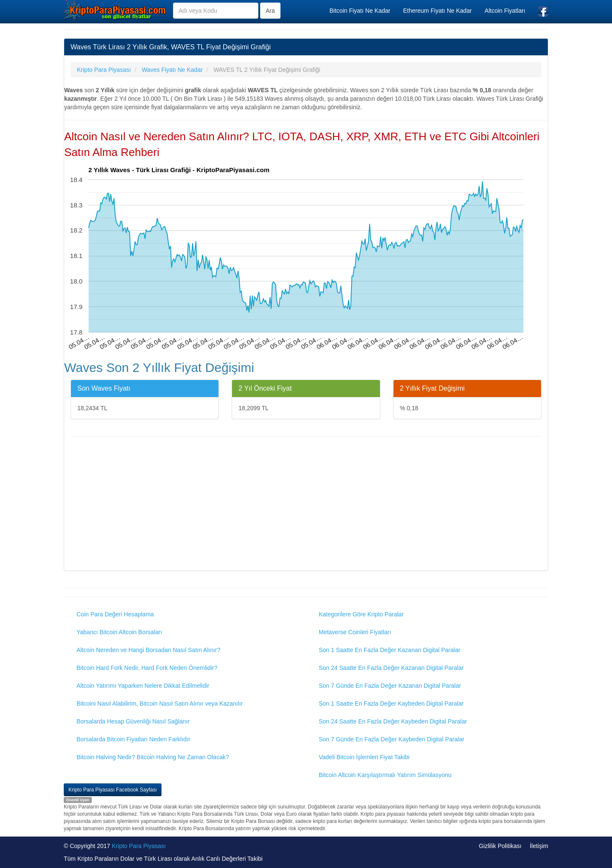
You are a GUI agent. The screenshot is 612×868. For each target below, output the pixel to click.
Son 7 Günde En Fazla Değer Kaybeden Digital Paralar (391, 739)
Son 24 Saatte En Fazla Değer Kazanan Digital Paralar (391, 668)
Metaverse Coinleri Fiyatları (355, 632)
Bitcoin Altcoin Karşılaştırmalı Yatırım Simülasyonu (385, 775)
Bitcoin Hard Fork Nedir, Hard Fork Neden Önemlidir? (147, 668)
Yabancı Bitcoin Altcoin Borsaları (119, 632)
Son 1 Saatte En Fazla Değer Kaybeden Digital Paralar (391, 703)
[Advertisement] (306, 505)
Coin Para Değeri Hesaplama (115, 614)
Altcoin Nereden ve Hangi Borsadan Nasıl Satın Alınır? (149, 650)
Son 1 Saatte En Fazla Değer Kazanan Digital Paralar (390, 650)
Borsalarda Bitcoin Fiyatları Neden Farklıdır (133, 739)
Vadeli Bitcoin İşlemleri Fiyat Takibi (364, 757)
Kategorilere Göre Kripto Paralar (361, 614)
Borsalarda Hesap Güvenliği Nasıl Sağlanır (133, 721)
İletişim (539, 846)
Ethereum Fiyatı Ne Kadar (437, 11)
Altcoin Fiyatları (505, 11)
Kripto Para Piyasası (139, 846)
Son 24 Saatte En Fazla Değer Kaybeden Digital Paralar (393, 721)
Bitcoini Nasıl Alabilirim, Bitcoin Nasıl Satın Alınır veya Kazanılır (160, 703)
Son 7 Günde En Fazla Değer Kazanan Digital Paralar (390, 686)
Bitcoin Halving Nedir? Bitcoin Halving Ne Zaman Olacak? (153, 757)
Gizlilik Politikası (500, 846)
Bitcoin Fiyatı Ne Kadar (360, 11)
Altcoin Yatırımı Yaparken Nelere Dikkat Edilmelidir (143, 686)
